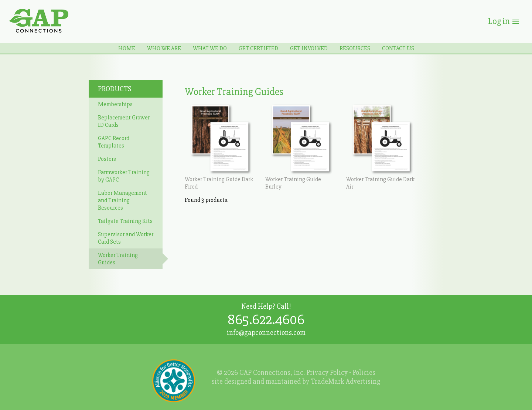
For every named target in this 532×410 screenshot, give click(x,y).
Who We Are (164, 48)
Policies (364, 373)
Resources (355, 48)
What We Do (210, 48)
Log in (504, 21)
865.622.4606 (266, 320)
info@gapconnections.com (266, 333)
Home (127, 48)
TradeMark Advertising (346, 382)
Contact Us (398, 48)
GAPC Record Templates (114, 142)
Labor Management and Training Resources (122, 200)
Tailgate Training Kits (125, 221)
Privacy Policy (327, 373)
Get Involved (309, 48)
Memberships (115, 104)
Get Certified (258, 48)
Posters (107, 159)
